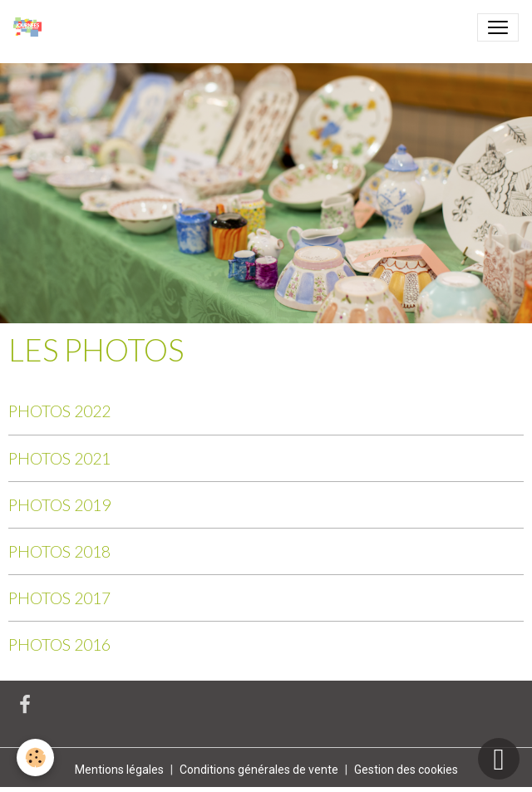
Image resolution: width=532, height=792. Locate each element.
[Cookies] (35, 758)
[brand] (31, 27)
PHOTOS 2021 (59, 458)
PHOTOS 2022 (59, 411)
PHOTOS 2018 (59, 551)
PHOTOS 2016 (59, 644)
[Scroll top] (499, 759)
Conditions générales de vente (259, 770)
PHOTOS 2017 (59, 598)
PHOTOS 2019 (59, 505)
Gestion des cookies (406, 770)
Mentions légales (119, 770)
